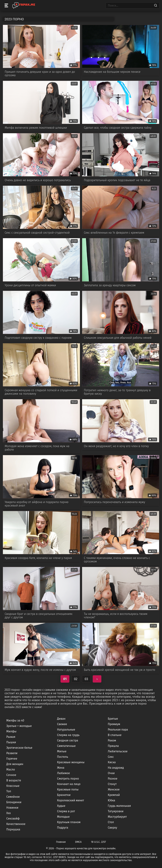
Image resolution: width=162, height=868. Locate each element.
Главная (61, 842)
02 (76, 679)
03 (86, 679)
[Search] (156, 5)
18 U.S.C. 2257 (98, 842)
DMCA (78, 842)
